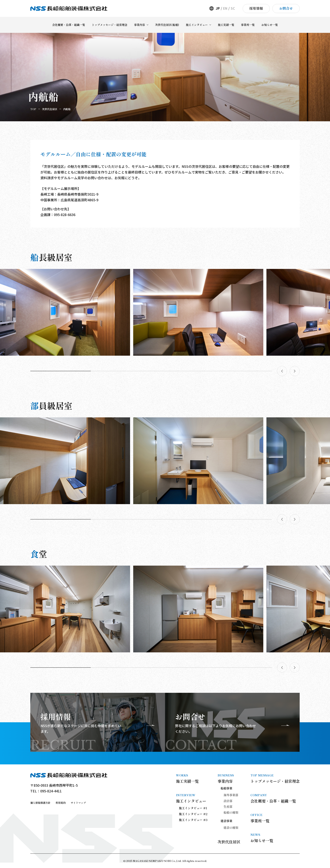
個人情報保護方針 (40, 803)
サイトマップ (78, 803)
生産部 (228, 807)
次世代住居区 (50, 109)
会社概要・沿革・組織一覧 (275, 798)
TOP (33, 109)
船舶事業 (226, 788)
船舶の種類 (231, 812)
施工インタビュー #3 (193, 820)
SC (233, 8)
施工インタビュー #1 (193, 808)
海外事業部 (231, 795)
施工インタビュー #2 (193, 814)
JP (218, 8)
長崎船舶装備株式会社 (69, 8)
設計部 (228, 801)
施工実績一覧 (192, 778)
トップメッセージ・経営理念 (275, 778)
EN (225, 8)
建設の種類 (231, 828)
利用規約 (61, 803)
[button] (61, 371)
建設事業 (226, 821)
